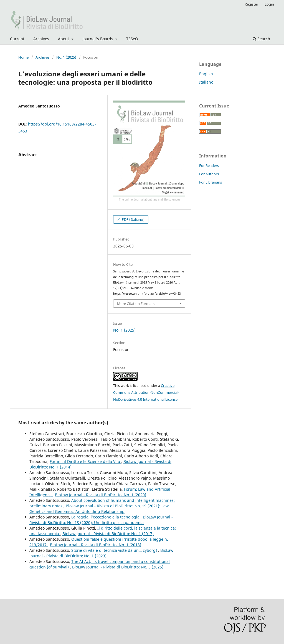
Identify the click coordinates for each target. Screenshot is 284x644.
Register (251, 4)
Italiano (206, 82)
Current (17, 39)
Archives (41, 39)
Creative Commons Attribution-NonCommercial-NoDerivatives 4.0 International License (146, 392)
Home (23, 57)
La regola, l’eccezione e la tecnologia (106, 517)
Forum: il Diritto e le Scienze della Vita (85, 461)
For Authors (209, 174)
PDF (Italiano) (133, 219)
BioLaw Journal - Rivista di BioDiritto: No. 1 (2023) (101, 553)
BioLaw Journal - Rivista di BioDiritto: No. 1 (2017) (108, 534)
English (206, 74)
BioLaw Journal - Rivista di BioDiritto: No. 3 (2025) (118, 567)
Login (269, 4)
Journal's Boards (98, 39)
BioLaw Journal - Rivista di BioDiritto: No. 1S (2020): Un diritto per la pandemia (101, 520)
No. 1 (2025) (66, 57)
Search (261, 39)
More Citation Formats (136, 304)
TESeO (132, 39)
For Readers (209, 166)
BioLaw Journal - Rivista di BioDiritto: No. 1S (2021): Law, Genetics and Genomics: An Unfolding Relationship (100, 509)
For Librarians (211, 182)
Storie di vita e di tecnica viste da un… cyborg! (115, 550)
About (64, 39)
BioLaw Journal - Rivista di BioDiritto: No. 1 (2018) (96, 545)
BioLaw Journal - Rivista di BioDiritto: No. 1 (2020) (101, 495)
